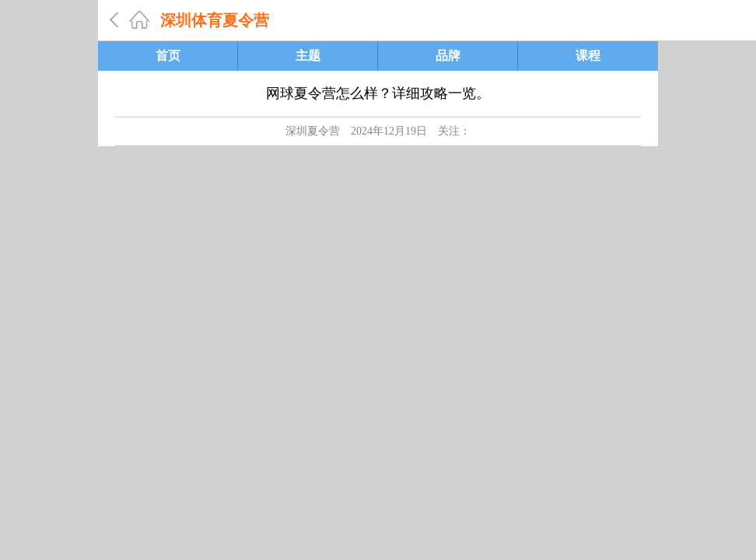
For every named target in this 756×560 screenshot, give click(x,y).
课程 (588, 56)
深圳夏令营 (313, 131)
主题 (308, 56)
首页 (168, 56)
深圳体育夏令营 (215, 20)
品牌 (448, 56)
